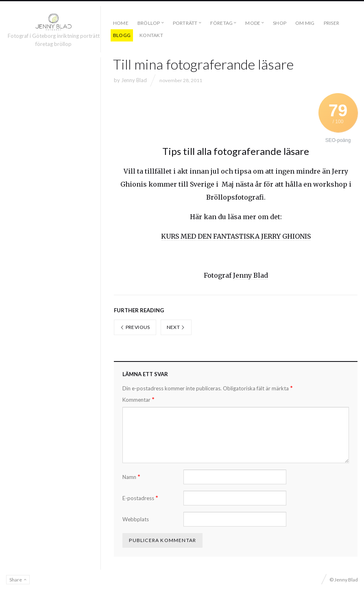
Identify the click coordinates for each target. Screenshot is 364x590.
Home (121, 23)
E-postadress (140, 498)
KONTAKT (151, 35)
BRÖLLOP (149, 23)
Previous (135, 327)
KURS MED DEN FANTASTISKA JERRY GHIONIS (236, 236)
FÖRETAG (222, 23)
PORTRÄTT (185, 23)
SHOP (280, 23)
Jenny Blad (134, 80)
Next (176, 327)
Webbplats (136, 519)
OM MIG (305, 23)
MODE (253, 23)
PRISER (331, 23)
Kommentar (138, 400)
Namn (131, 477)
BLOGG (122, 35)
